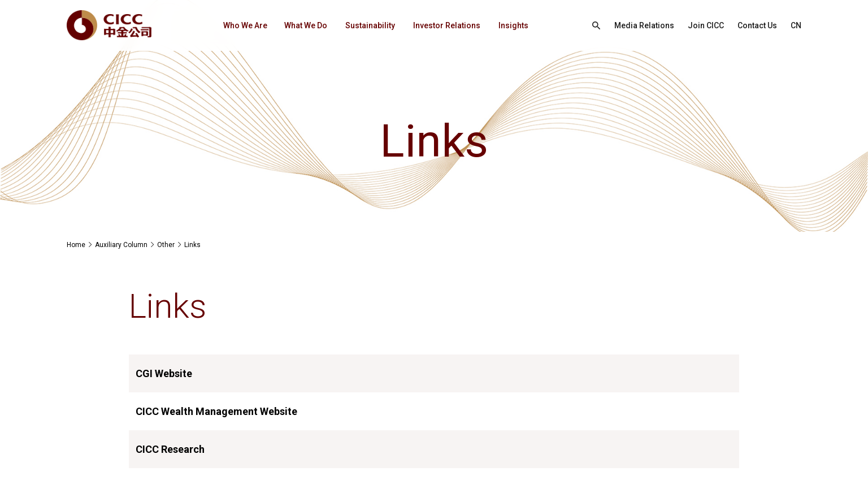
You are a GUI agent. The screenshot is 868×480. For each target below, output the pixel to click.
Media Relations (644, 25)
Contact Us (757, 25)
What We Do (306, 25)
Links (192, 245)
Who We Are (245, 25)
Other (166, 245)
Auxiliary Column (121, 245)
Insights (513, 25)
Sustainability (370, 25)
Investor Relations (447, 25)
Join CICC (706, 25)
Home (76, 245)
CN (796, 25)
